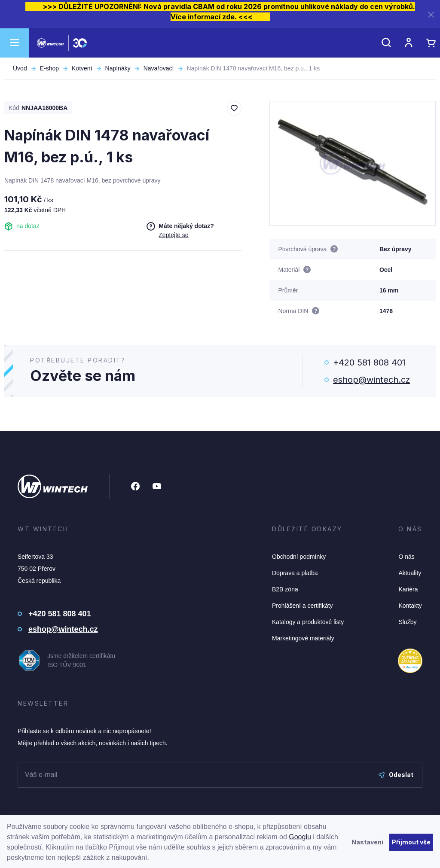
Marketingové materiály (303, 638)
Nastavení (367, 842)
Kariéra (408, 589)
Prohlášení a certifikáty (302, 606)
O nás (406, 557)
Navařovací (159, 68)
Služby (407, 622)
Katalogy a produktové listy (308, 622)
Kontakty (410, 606)
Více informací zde (203, 17)
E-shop (49, 68)
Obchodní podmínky (299, 557)
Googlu (300, 837)
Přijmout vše (411, 842)
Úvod (20, 68)
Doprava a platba (295, 573)
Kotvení (82, 68)
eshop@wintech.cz (371, 380)
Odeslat (396, 775)
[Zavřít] (431, 14)
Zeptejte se (173, 235)
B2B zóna (285, 589)
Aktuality (410, 573)
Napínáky (118, 68)
